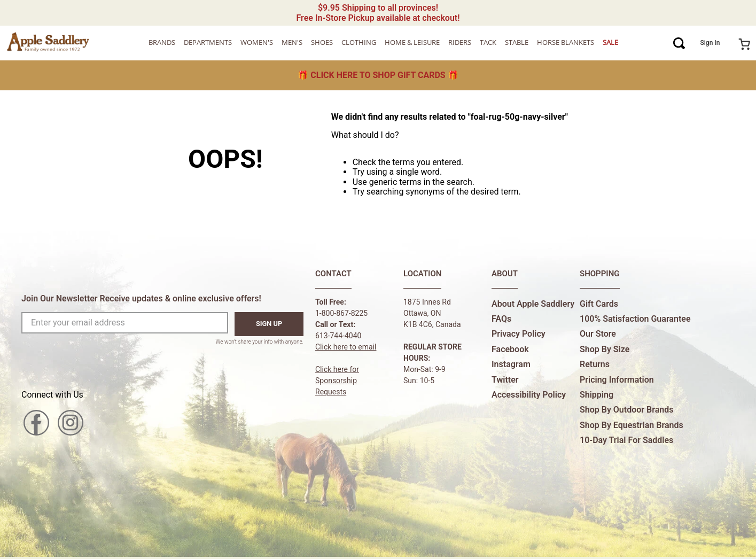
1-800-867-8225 (341, 313)
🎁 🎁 (378, 75)
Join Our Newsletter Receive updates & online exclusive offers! (141, 298)
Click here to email (346, 347)
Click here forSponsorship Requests (337, 381)
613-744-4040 (338, 336)
